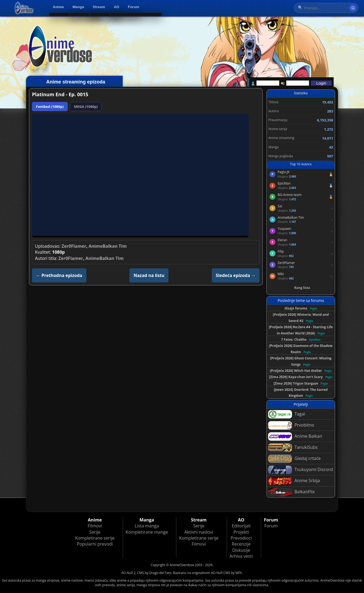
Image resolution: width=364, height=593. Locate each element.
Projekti (241, 532)
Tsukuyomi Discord (300, 470)
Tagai (287, 414)
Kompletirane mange (147, 532)
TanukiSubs (293, 448)
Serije (95, 532)
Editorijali (241, 526)
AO (116, 7)
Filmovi (95, 526)
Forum (134, 7)
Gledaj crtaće (294, 459)
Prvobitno (291, 425)
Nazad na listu (149, 275)
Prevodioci (241, 538)
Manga (78, 7)
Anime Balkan (295, 436)
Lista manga (147, 526)
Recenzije (241, 544)
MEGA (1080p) (86, 107)
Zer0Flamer (74, 246)
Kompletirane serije (95, 538)
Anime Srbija (294, 481)
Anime (58, 7)
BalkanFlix (291, 492)
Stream (99, 7)
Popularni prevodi (95, 544)
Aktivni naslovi (199, 532)
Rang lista (302, 288)
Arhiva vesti (241, 556)
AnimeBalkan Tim (108, 246)
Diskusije (241, 550)
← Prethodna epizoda (59, 275)
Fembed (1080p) (50, 107)
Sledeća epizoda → (236, 275)
